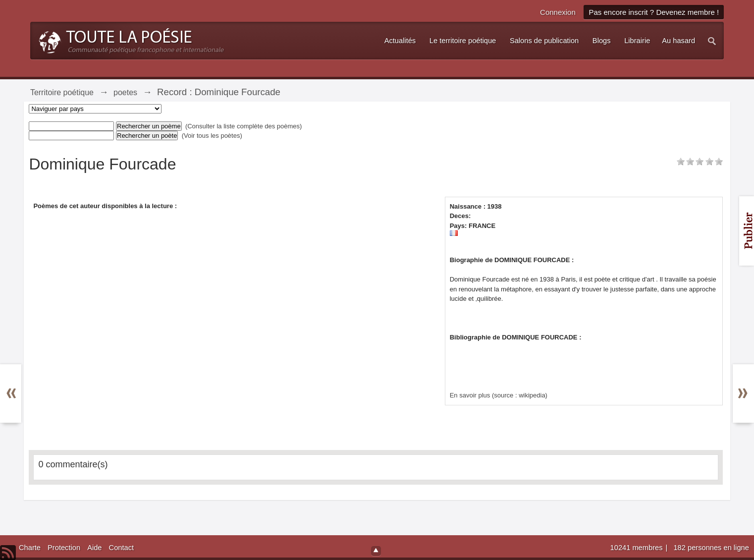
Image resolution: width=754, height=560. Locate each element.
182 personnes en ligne (711, 548)
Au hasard (678, 41)
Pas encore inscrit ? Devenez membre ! (654, 12)
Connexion (558, 12)
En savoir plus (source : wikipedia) (499, 395)
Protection (64, 548)
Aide (94, 548)
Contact (122, 548)
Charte (30, 548)
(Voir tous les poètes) (212, 136)
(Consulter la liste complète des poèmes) (244, 126)
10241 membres (638, 548)
